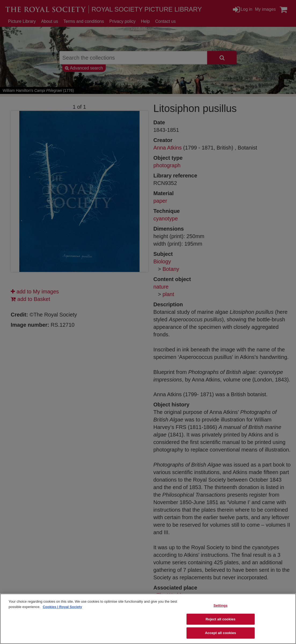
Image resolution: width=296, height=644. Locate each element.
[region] (148, 619)
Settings (221, 605)
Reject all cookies (220, 619)
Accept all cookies (221, 633)
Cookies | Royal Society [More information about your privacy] (62, 607)
